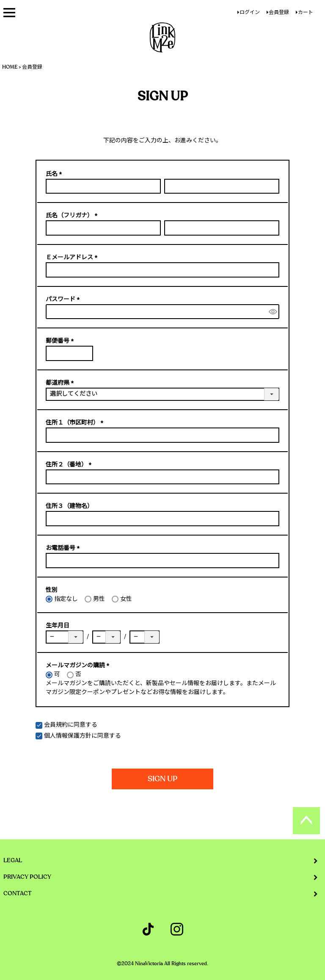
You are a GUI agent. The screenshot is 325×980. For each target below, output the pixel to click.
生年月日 (58, 626)
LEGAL (13, 861)
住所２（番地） (70, 465)
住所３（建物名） (69, 506)
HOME (10, 67)
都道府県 (61, 383)
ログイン (250, 12)
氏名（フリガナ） (73, 216)
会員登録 (279, 12)
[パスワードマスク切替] (273, 312)
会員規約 (56, 725)
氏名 (55, 174)
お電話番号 (64, 548)
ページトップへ (306, 821)
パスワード (64, 300)
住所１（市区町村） (76, 423)
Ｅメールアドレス (73, 258)
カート (306, 12)
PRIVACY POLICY (27, 877)
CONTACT (18, 894)
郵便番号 (61, 341)
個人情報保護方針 (68, 736)
